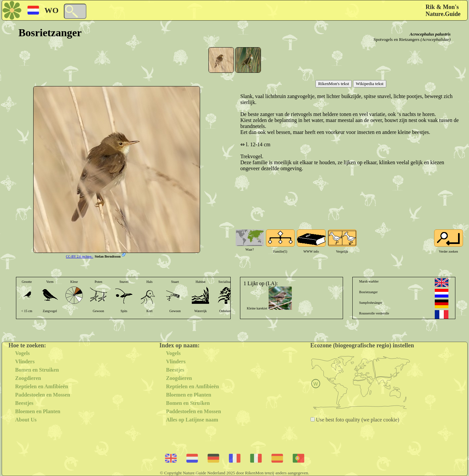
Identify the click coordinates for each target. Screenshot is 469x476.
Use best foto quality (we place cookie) (357, 420)
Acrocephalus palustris (430, 34)
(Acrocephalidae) (435, 39)
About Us (26, 420)
